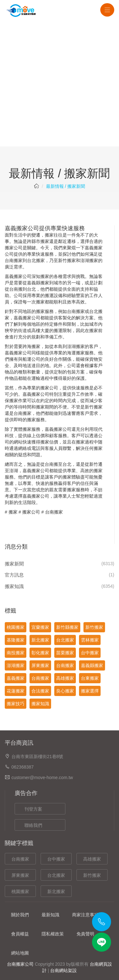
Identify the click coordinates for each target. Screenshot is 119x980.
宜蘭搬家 (40, 627)
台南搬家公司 (20, 964)
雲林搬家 (90, 640)
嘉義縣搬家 (38, 283)
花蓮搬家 (16, 691)
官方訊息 (14, 575)
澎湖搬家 (16, 665)
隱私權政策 (53, 934)
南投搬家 (16, 653)
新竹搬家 (94, 627)
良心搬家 (65, 691)
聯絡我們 (33, 825)
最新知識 (50, 915)
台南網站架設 (63, 970)
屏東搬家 (40, 665)
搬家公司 (31, 512)
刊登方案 (33, 809)
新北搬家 (40, 640)
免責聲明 (85, 934)
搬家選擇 (90, 691)
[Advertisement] (60, 84)
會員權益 (20, 934)
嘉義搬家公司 (18, 276)
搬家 (13, 512)
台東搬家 (90, 678)
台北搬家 (65, 640)
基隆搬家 (16, 640)
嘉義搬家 (94, 248)
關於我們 (20, 915)
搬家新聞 (14, 564)
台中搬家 (90, 653)
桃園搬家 (16, 627)
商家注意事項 (85, 915)
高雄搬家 (65, 678)
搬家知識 (14, 586)
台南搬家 (14, 260)
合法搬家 (40, 691)
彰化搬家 (40, 653)
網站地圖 (20, 953)
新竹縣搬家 (67, 627)
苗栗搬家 (65, 653)
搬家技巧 (16, 704)
